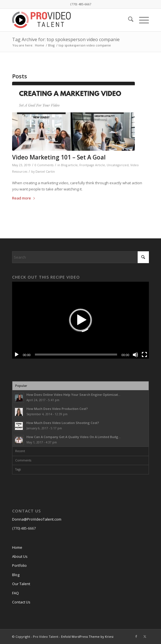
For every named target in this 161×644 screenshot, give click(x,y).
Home (17, 547)
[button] (80, 320)
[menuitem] (128, 20)
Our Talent (21, 584)
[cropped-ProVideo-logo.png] (67, 20)
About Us (20, 556)
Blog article (69, 165)
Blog (16, 575)
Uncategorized (118, 165)
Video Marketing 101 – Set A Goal (59, 157)
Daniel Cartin (45, 172)
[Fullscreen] (144, 355)
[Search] (128, 20)
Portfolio (19, 565)
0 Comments (44, 165)
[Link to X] (145, 636)
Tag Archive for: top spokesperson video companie (66, 39)
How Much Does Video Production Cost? (57, 409)
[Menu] (141, 20)
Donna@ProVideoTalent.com (37, 519)
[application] (80, 320)
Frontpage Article (92, 165)
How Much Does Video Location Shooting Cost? (63, 423)
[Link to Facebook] (136, 636)
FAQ (15, 593)
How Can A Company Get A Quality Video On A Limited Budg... (74, 437)
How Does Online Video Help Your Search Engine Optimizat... (73, 395)
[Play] (17, 355)
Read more (24, 198)
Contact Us (21, 602)
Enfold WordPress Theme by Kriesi (87, 637)
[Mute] (135, 355)
